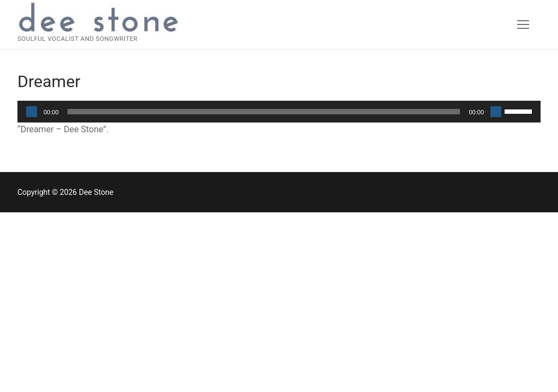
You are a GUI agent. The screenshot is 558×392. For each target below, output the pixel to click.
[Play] (32, 112)
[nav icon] (523, 24)
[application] (279, 112)
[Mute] (496, 112)
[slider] (264, 112)
